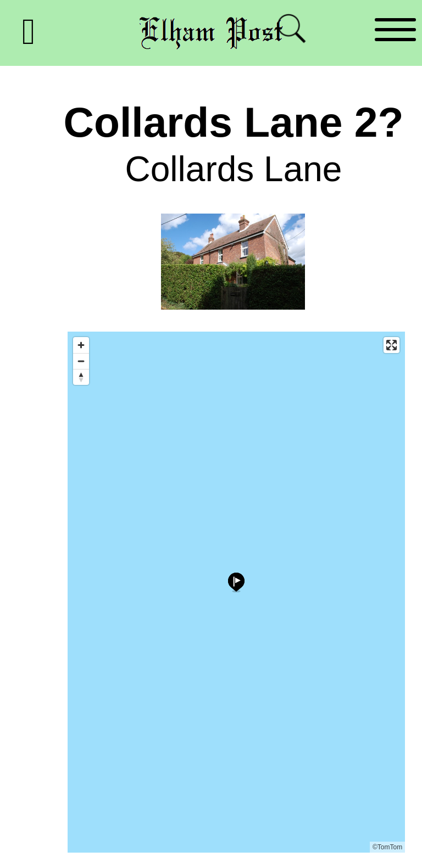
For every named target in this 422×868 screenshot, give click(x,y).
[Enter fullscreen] (392, 345)
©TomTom (387, 847)
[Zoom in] (81, 345)
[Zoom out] (81, 361)
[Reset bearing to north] (81, 377)
